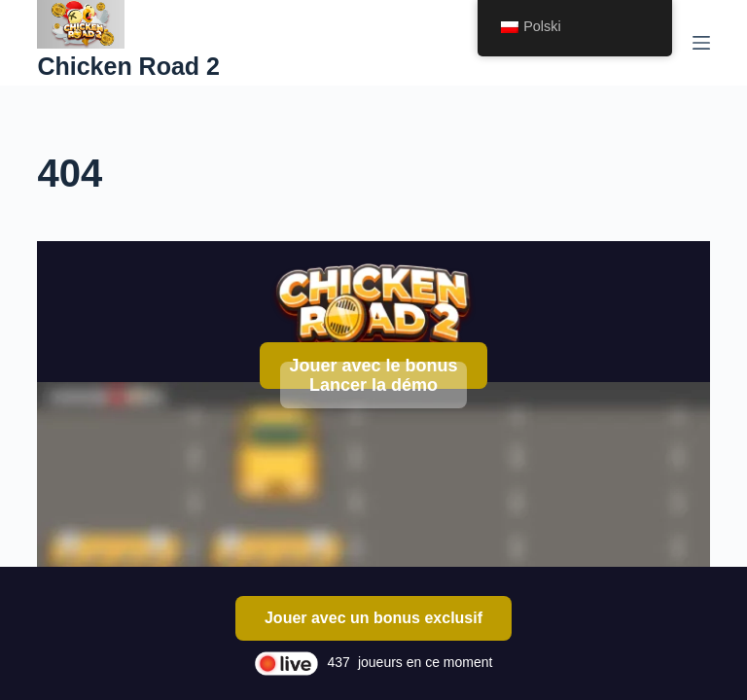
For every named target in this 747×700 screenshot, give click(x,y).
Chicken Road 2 (128, 66)
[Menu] (701, 43)
